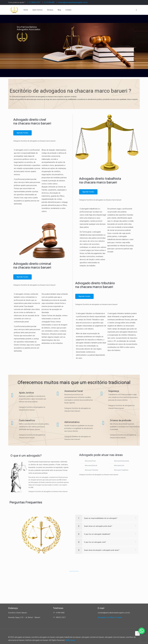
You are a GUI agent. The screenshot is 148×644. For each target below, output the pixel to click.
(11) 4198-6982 (49, 2)
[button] (142, 631)
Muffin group (70, 640)
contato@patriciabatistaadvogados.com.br (73, 2)
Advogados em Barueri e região (110, 617)
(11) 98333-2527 (34, 2)
